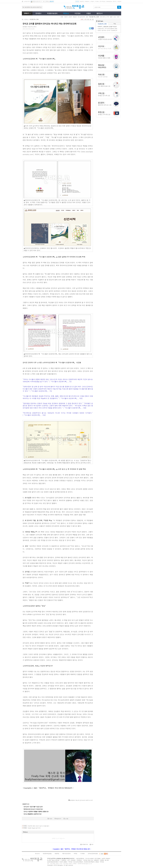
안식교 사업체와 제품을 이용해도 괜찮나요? (36, 812)
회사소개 (37, 853)
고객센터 (92, 1)
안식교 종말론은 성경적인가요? (33, 814)
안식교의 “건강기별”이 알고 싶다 (33, 807)
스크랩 (66, 819)
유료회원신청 (109, 1)
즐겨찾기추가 (27, 1)
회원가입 (82, 1)
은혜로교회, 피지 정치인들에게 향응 (107, 28)
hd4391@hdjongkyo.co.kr (85, 863)
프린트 (50, 819)
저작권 (75, 853)
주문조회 (119, 1)
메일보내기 (58, 819)
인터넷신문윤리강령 (93, 853)
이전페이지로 (84, 844)
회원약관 (57, 853)
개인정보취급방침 (47, 853)
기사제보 (97, 1)
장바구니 (115, 1)
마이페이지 (87, 1)
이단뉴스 (26, 19)
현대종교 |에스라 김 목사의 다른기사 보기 (81, 800)
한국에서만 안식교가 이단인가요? (33, 809)
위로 (91, 844)
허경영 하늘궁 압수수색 (34, 828)
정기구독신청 (102, 1)
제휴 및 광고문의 (66, 853)
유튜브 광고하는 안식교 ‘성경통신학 (107, 30)
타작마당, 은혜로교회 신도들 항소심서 (107, 27)
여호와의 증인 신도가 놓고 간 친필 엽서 (38, 826)
